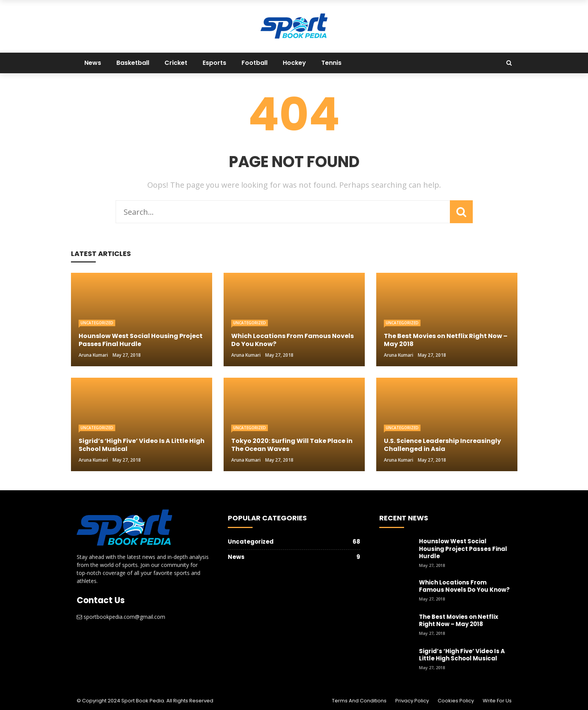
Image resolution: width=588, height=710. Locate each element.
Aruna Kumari (93, 355)
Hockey (294, 63)
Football (255, 63)
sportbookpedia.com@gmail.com (124, 617)
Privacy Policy (412, 701)
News (93, 63)
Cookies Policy (456, 701)
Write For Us (497, 701)
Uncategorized (97, 323)
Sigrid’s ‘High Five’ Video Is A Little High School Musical (462, 655)
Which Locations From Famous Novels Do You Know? (464, 586)
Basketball (133, 63)
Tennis (331, 63)
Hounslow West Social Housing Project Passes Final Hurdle (463, 549)
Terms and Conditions (359, 701)
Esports (214, 63)
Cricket (176, 63)
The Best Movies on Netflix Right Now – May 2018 (459, 621)
